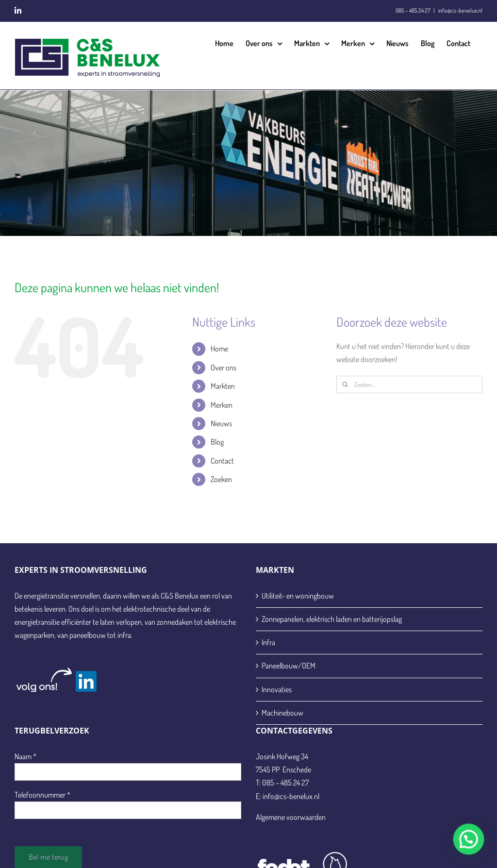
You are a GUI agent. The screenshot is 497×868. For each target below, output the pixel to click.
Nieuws (221, 423)
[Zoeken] (345, 384)
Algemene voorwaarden (291, 817)
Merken (222, 405)
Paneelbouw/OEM (289, 666)
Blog (217, 442)
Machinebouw (282, 713)
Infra (268, 642)
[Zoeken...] (409, 384)
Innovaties (277, 689)
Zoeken (221, 479)
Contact (222, 461)
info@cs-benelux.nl (460, 10)
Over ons (224, 367)
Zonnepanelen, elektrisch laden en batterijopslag (332, 619)
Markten (223, 386)
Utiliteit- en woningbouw (298, 596)
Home (219, 349)
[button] (470, 844)
